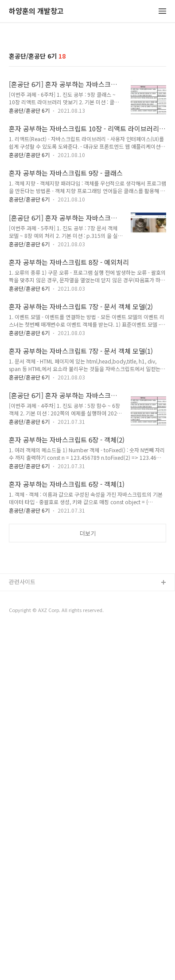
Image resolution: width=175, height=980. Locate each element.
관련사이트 (22, 932)
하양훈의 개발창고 (36, 11)
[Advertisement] (87, 124)
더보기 (88, 709)
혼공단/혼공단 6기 (29, 286)
